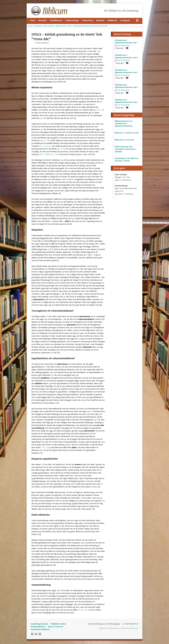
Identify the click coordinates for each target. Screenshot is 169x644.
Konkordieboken (38, 627)
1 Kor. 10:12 (84, 610)
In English (125, 20)
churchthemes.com (133, 628)
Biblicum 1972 (61, 26)
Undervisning (72, 20)
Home (30, 26)
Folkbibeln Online (58, 624)
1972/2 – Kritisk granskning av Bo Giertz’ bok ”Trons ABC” (87, 26)
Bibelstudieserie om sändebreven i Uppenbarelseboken (124, 123)
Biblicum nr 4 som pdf (124, 140)
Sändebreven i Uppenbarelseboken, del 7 (126, 41)
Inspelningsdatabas (39, 624)
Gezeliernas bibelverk (40, 629)
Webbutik (112, 20)
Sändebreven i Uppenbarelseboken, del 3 (126, 101)
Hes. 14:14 (43, 146)
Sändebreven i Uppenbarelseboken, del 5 (126, 71)
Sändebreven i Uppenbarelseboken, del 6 (126, 56)
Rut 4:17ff (45, 140)
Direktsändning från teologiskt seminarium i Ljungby (125, 149)
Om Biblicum (56, 20)
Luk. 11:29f (54, 154)
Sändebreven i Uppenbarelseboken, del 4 (126, 86)
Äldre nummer (49, 26)
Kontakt (100, 20)
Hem (33, 20)
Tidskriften (87, 20)
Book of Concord (55, 627)
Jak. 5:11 (61, 149)
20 (49, 146)
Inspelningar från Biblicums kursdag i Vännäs (127, 159)
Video (127, 48)
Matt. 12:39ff (44, 154)
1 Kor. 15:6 (45, 447)
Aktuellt (42, 20)
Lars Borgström (124, 45)
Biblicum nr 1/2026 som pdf (127, 133)
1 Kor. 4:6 (100, 110)
